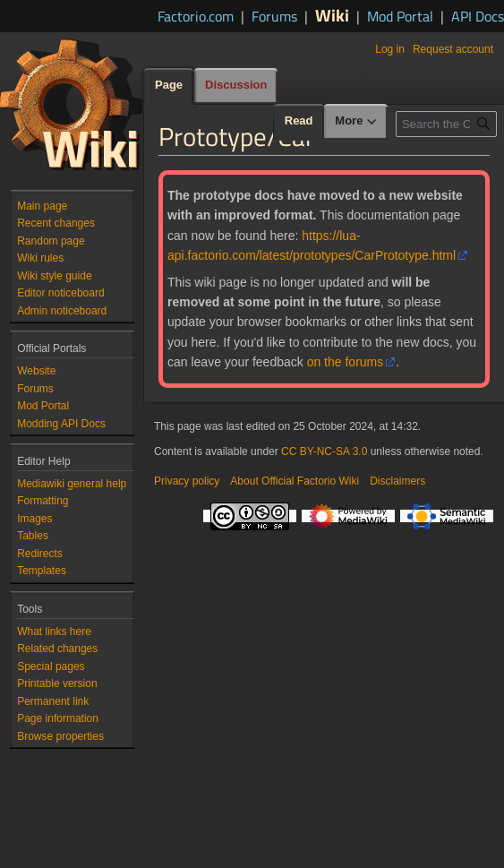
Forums (274, 16)
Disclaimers (397, 481)
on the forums (346, 362)
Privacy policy (187, 481)
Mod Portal (400, 16)
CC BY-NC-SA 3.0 (324, 451)
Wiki (332, 15)
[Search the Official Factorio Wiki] (446, 124)
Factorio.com (196, 16)
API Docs (478, 16)
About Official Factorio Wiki (295, 481)
